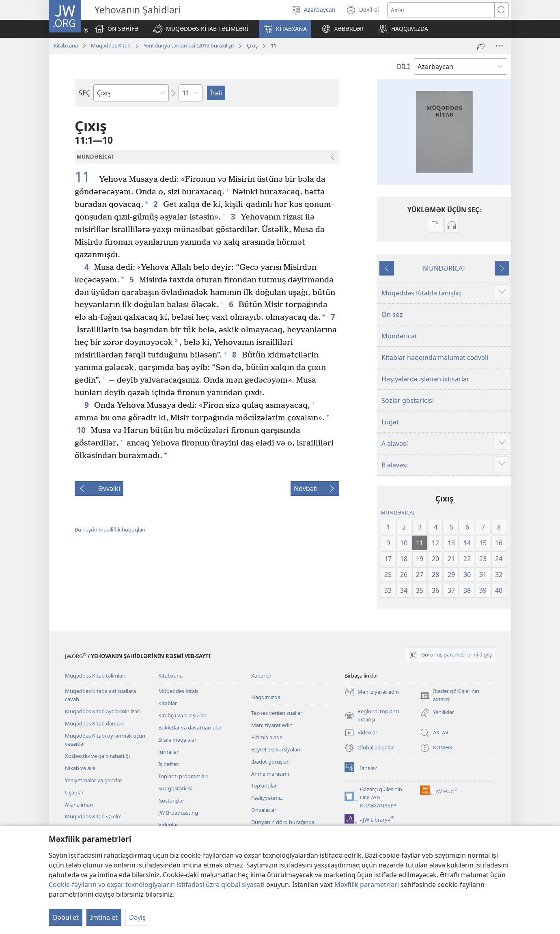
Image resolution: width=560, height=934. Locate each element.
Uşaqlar (74, 792)
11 (86, 177)
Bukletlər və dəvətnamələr (190, 727)
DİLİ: (404, 67)
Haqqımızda (266, 697)
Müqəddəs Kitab (111, 45)
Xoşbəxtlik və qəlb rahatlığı (97, 756)
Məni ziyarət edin (272, 725)
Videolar (168, 824)
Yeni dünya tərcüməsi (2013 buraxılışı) (189, 45)
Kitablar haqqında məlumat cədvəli (435, 357)
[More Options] (499, 46)
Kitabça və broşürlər (182, 715)
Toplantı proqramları (183, 776)
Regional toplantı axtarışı (372, 716)
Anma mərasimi (270, 774)
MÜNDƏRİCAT (444, 268)
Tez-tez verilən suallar (277, 713)
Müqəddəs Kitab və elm (93, 816)
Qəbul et (66, 917)
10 (82, 430)
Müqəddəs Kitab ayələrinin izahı (103, 711)
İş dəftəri (169, 764)
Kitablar (168, 703)
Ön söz (392, 314)
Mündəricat (399, 336)
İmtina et (104, 917)
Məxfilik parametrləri (367, 885)
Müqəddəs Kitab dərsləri (94, 723)
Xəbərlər (261, 676)
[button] (201, 29)
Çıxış (252, 45)
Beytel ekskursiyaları (276, 749)
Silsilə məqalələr (177, 740)
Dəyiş (137, 917)
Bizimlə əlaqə (267, 737)
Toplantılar (264, 786)
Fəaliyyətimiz (267, 798)
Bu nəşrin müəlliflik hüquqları (110, 529)
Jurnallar (168, 752)
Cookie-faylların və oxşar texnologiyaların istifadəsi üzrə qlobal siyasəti (157, 885)
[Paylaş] (481, 46)
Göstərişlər (171, 801)
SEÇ (84, 93)
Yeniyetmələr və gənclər (94, 780)
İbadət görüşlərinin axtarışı (450, 695)
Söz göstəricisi (175, 788)
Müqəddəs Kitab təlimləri (95, 676)
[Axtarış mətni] (441, 10)
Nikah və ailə (80, 768)
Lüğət (390, 422)
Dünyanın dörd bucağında (283, 822)
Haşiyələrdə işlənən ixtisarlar (425, 379)
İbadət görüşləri (270, 762)
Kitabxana (66, 45)
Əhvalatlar (264, 810)
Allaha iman (79, 805)
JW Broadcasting (178, 813)
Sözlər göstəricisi (408, 400)
